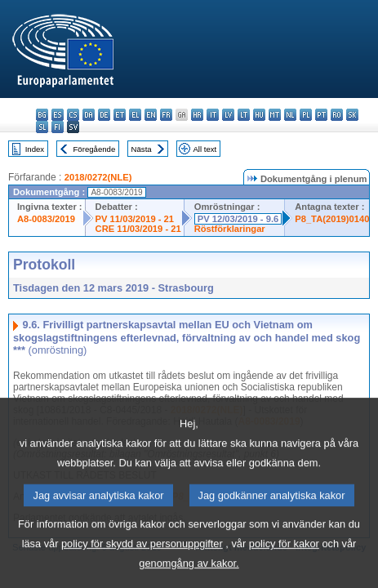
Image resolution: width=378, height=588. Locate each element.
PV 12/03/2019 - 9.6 (238, 219)
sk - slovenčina (352, 115)
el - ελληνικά (135, 115)
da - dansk (89, 115)
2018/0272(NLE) (98, 177)
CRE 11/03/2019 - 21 (138, 229)
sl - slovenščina (42, 127)
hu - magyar (259, 115)
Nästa (142, 149)
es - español (58, 115)
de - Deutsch (104, 115)
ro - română (337, 115)
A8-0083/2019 (46, 219)
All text (205, 149)
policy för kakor (284, 561)
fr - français (166, 115)
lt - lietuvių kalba (244, 115)
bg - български (42, 115)
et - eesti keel (120, 115)
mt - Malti (275, 115)
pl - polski (306, 115)
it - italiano (213, 115)
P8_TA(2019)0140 (332, 219)
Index (35, 149)
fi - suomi (58, 127)
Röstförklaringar (230, 229)
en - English (151, 115)
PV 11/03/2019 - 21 (135, 219)
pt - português (321, 115)
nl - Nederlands (290, 115)
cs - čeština (73, 115)
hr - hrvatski (197, 115)
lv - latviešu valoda (228, 115)
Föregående (95, 149)
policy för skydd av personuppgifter (142, 561)
